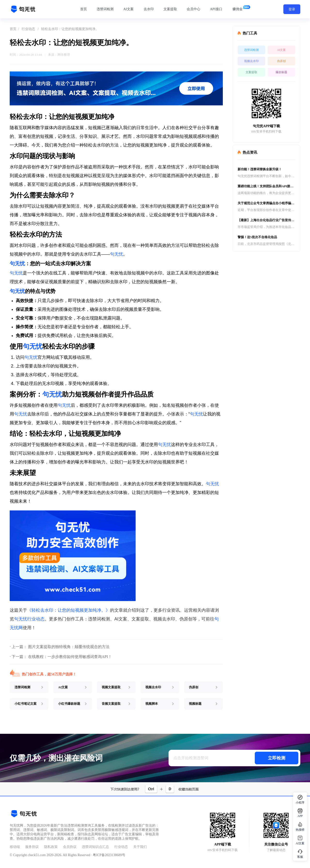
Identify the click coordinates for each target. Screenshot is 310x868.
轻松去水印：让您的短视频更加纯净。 (70, 29)
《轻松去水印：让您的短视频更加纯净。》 (69, 610)
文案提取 (170, 9)
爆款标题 (281, 72)
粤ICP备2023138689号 (109, 855)
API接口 (216, 9)
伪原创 (281, 61)
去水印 (149, 9)
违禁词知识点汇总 (95, 847)
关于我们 (140, 847)
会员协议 (70, 847)
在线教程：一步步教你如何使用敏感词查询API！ (70, 657)
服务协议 (32, 847)
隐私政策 (51, 847)
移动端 (15, 847)
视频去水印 (251, 61)
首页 (84, 9)
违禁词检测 (105, 9)
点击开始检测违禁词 (191, 758)
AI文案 (128, 9)
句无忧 (116, 254)
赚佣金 (238, 9)
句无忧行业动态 (29, 619)
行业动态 (28, 29)
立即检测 (277, 758)
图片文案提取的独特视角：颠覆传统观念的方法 (69, 647)
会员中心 (194, 9)
